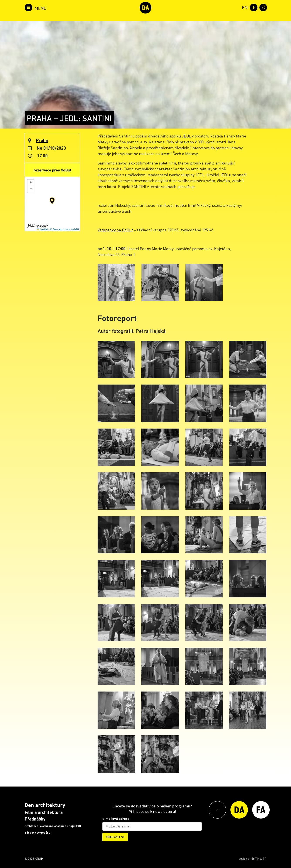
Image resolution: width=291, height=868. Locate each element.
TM (257, 858)
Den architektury (45, 805)
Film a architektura (44, 812)
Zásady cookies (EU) (38, 832)
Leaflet (42, 229)
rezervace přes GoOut (52, 170)
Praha (42, 140)
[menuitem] (244, 7)
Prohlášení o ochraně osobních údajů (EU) (53, 826)
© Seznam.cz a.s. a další (64, 229)
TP (265, 858)
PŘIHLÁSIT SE (115, 837)
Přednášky (35, 819)
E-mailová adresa (116, 819)
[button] (52, 201)
